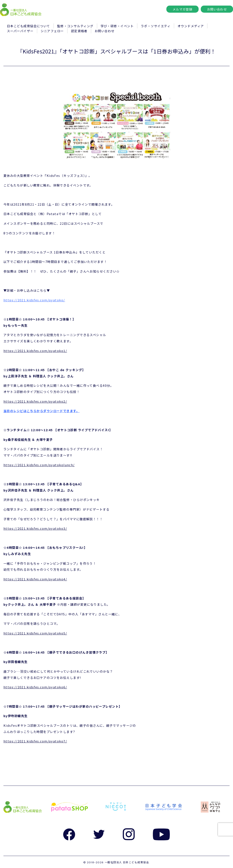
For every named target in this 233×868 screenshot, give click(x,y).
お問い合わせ (217, 9)
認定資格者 (79, 31)
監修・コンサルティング (75, 26)
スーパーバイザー (20, 31)
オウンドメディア (191, 26)
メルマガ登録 (183, 9)
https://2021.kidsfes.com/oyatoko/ (34, 300)
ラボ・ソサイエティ (156, 26)
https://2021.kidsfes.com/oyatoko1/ (35, 351)
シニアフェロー (52, 31)
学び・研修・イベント (117, 26)
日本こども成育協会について (28, 26)
